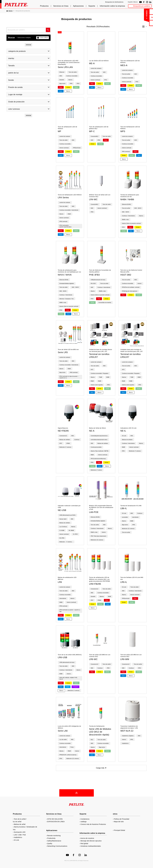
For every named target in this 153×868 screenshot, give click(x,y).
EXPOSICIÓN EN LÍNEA (56, 822)
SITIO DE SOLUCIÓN (55, 819)
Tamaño (11, 66)
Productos (44, 6)
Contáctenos (143, 12)
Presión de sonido (16, 87)
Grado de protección (16, 102)
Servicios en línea (61, 6)
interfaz (11, 58)
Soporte (92, 6)
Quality (50, 844)
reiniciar (29, 45)
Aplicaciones (78, 6)
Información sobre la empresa (112, 6)
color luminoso (14, 109)
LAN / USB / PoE (20, 835)
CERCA (131, 13)
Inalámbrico (18, 837)
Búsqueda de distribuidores (114, 2)
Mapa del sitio (119, 822)
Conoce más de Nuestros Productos (93, 824)
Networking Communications (57, 846)
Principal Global (119, 830)
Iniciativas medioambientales (91, 846)
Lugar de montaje (15, 95)
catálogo (143, 23)
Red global (84, 844)
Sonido (11, 80)
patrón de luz (14, 73)
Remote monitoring (54, 836)
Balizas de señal (20, 824)
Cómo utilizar (43, 38)
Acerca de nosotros (143, 17)
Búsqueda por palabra (142, 6)
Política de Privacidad (122, 819)
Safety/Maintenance (54, 841)
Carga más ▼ (101, 768)
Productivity (51, 838)
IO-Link (16, 840)
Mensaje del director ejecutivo (91, 841)
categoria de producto (17, 51)
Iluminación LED (20, 832)
